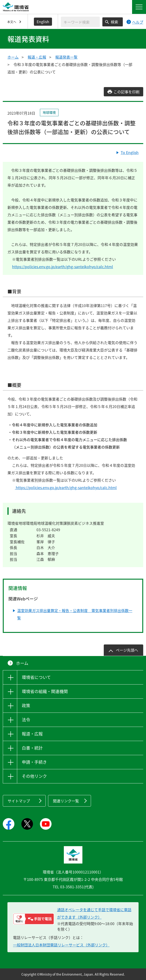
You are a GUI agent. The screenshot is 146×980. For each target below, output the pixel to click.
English (43, 22)
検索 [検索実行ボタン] (114, 22)
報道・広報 (37, 57)
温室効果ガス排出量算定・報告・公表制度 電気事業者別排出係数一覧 (75, 614)
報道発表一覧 (66, 57)
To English (130, 152)
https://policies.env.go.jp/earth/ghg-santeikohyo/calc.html (63, 267)
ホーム (13, 57)
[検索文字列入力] (80, 22)
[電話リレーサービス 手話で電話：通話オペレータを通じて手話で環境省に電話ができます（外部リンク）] (34, 919)
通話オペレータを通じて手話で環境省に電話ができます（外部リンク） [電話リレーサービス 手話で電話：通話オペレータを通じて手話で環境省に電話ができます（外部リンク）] (94, 913)
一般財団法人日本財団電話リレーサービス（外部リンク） (61, 945)
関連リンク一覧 (66, 801)
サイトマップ (19, 801)
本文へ (12, 22)
